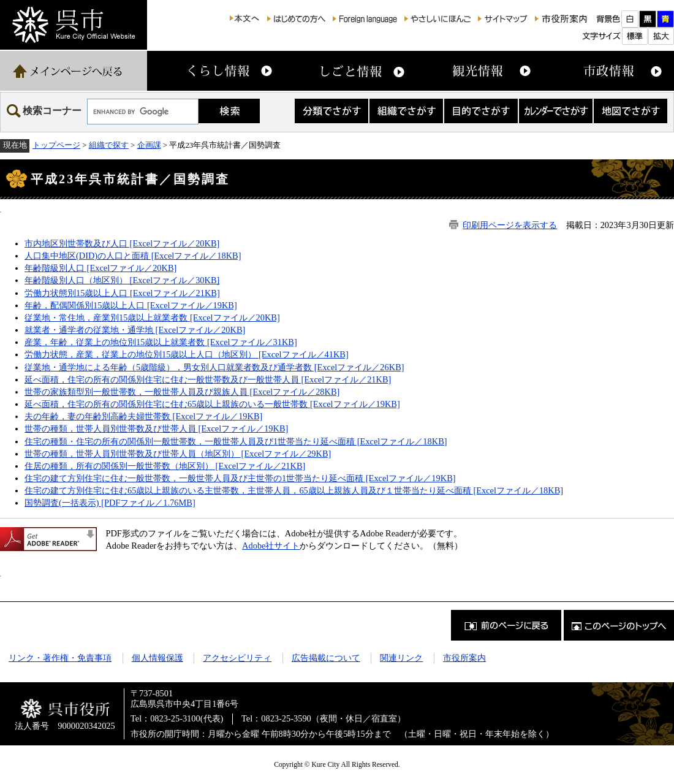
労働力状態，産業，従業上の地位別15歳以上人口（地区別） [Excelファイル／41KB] (187, 354)
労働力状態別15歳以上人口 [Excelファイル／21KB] (122, 293)
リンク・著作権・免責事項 (60, 658)
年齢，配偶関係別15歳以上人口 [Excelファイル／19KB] (131, 305)
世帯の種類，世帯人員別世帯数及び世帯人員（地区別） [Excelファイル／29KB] (178, 454)
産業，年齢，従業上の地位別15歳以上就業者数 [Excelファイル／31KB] (161, 342)
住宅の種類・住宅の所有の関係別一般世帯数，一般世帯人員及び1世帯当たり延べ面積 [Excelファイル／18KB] (236, 441)
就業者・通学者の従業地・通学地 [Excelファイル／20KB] (135, 330)
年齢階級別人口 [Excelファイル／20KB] (100, 268)
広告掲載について (326, 658)
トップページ (56, 145)
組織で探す (109, 145)
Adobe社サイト (271, 546)
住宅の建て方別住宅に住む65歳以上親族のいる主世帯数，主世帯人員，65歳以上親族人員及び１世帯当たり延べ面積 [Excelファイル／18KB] (294, 490)
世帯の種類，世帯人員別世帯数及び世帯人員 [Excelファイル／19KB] (156, 428)
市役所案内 (464, 658)
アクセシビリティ (237, 658)
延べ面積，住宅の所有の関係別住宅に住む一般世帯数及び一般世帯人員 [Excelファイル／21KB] (208, 379)
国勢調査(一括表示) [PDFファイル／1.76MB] (110, 503)
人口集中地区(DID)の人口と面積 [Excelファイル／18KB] (133, 256)
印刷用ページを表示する (510, 225)
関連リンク (401, 658)
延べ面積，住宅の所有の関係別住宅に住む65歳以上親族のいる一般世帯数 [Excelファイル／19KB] (212, 404)
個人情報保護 (157, 658)
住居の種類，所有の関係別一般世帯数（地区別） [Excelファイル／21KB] (165, 466)
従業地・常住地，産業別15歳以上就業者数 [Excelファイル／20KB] (152, 318)
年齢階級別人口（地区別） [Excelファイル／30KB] (122, 280)
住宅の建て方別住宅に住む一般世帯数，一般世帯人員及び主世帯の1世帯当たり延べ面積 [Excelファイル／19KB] (240, 478)
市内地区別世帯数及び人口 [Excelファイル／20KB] (122, 243)
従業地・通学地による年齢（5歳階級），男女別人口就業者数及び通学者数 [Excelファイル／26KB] (214, 367)
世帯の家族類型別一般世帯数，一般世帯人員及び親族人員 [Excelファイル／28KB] (182, 392)
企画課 (149, 145)
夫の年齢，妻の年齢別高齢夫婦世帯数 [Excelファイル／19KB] (143, 416)
